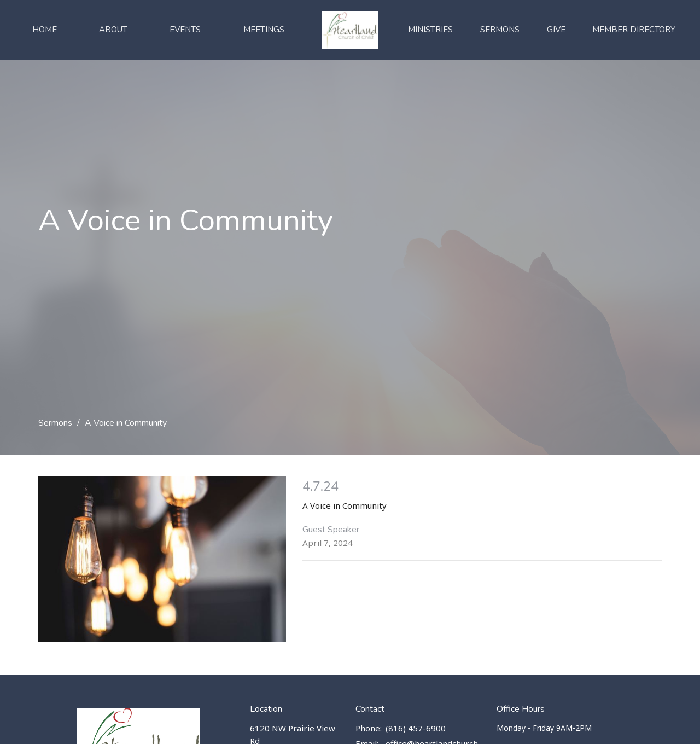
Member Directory (634, 30)
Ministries (430, 30)
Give (556, 30)
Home (45, 30)
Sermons (500, 30)
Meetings (264, 30)
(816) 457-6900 (416, 728)
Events (185, 30)
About (113, 30)
